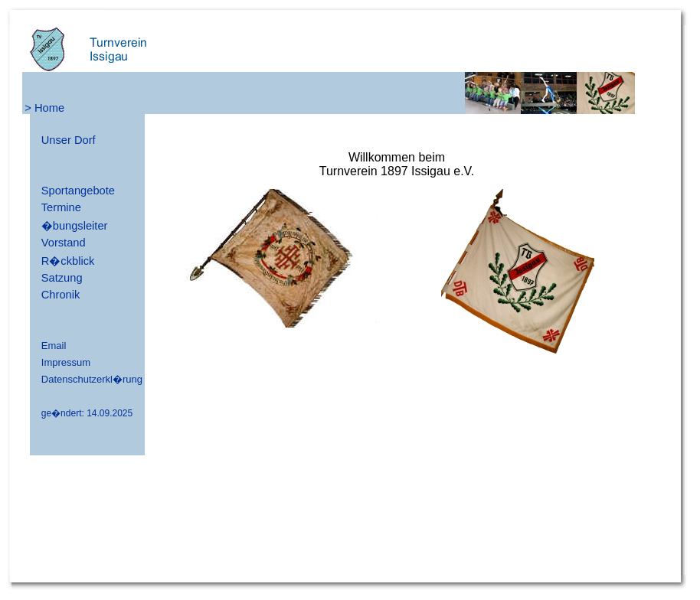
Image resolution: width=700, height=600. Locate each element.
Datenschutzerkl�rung (92, 379)
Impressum (66, 362)
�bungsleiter (75, 226)
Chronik (61, 295)
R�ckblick (68, 261)
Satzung (62, 278)
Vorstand (64, 243)
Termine (61, 207)
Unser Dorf (69, 140)
